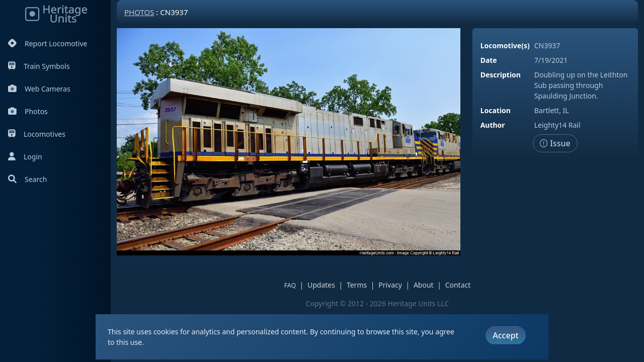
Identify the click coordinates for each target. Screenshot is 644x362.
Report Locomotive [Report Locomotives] (48, 43)
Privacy (390, 285)
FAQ (290, 285)
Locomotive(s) (505, 46)
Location (496, 110)
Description (501, 75)
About (424, 285)
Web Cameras (39, 89)
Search (27, 179)
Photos (28, 111)
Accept (505, 335)
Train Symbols (39, 66)
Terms (357, 285)
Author (493, 125)
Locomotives (37, 134)
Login (25, 157)
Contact (458, 285)
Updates (321, 285)
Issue (555, 143)
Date (489, 60)
